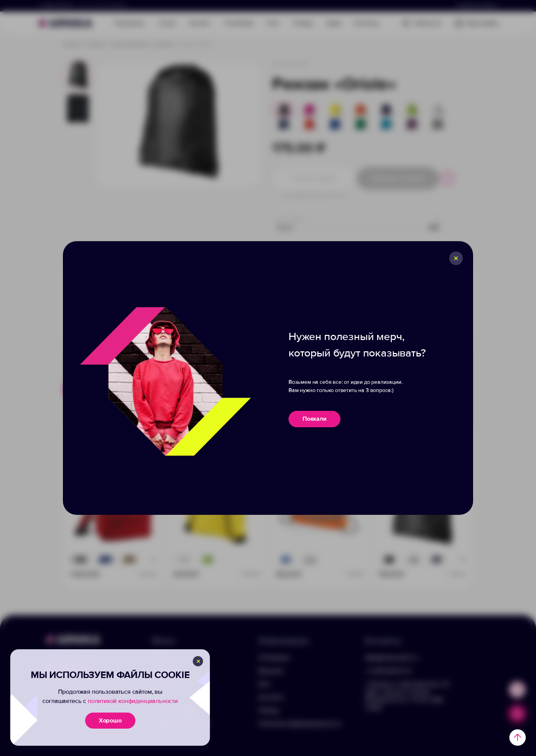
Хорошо (110, 720)
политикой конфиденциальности (133, 701)
